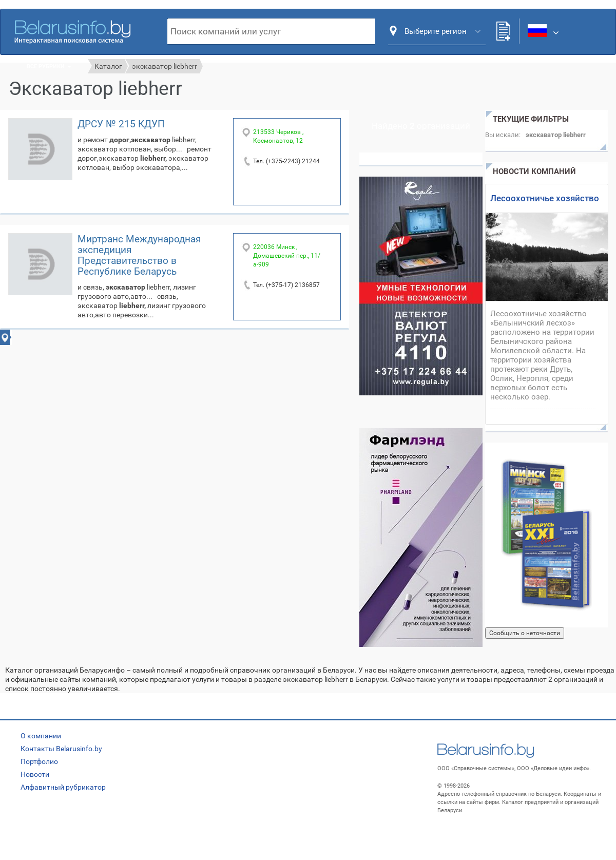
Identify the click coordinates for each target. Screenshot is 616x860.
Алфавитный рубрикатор (63, 787)
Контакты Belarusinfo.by (61, 749)
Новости (35, 774)
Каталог (108, 66)
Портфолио (39, 761)
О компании (41, 736)
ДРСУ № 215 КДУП (121, 124)
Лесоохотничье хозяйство (545, 198)
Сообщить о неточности (525, 633)
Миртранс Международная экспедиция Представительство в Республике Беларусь (139, 255)
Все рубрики (49, 66)
